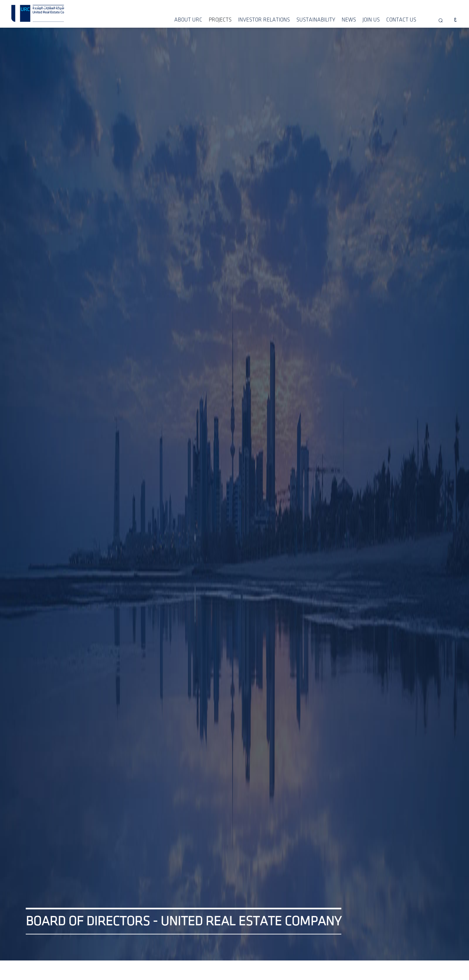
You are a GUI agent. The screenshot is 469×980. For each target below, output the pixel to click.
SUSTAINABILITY (316, 20)
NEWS (349, 20)
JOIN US (371, 20)
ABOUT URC (188, 20)
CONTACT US (401, 20)
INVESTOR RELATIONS (264, 20)
